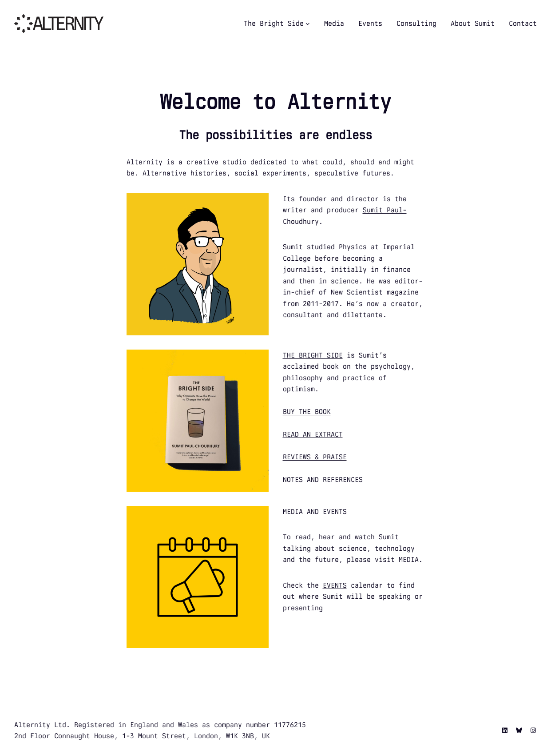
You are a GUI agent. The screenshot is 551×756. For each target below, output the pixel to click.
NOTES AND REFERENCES (323, 479)
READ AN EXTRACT (313, 434)
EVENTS (335, 511)
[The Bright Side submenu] (308, 24)
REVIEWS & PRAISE (315, 457)
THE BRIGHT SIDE (313, 355)
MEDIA (293, 511)
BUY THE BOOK (307, 412)
